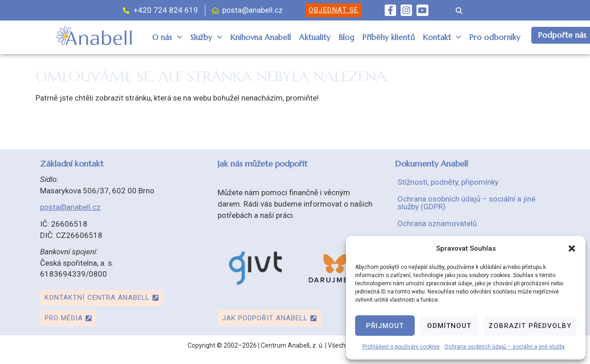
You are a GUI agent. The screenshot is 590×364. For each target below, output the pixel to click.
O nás (167, 37)
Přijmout (385, 326)
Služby (206, 37)
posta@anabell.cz (70, 207)
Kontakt (442, 37)
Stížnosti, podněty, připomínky (448, 182)
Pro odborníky (495, 37)
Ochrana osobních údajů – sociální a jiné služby (505, 347)
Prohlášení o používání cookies (401, 347)
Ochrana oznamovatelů (437, 223)
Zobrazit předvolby (530, 326)
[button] (572, 248)
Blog (346, 37)
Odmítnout (449, 326)
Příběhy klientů (389, 37)
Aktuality (315, 37)
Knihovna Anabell (261, 37)
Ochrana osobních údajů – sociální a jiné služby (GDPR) (466, 203)
